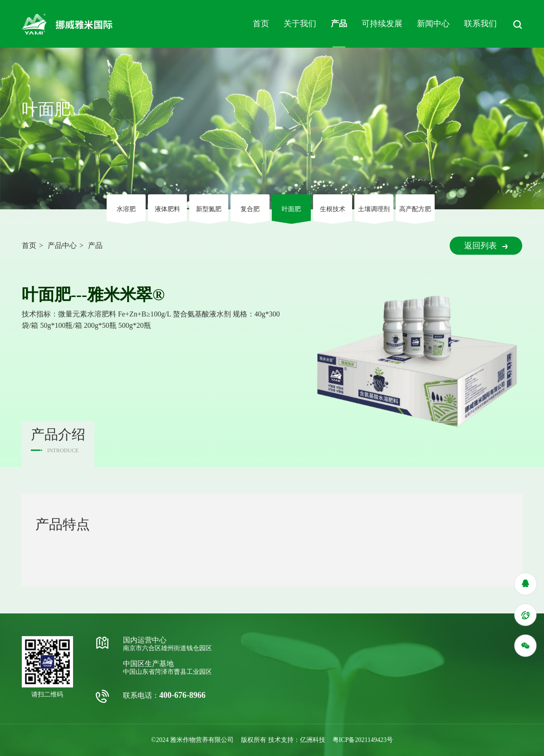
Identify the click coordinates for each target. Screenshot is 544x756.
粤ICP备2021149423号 (363, 740)
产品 (339, 24)
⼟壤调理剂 (374, 209)
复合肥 (250, 209)
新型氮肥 (209, 209)
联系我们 (480, 24)
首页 (261, 24)
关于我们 (300, 24)
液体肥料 (167, 209)
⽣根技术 (333, 209)
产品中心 (62, 245)
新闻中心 (433, 24)
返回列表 (486, 246)
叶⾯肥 (291, 209)
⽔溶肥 (126, 209)
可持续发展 (382, 24)
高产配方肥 (415, 209)
